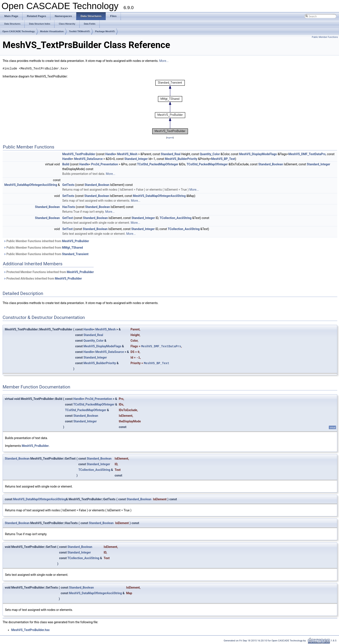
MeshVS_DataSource (88, 159)
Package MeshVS (105, 31)
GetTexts (68, 185)
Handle (110, 154)
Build (66, 164)
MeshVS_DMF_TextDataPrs (307, 154)
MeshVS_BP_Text (223, 159)
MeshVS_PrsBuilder (76, 241)
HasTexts (69, 207)
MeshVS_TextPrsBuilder (79, 154)
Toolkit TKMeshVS (79, 31)
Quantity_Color (210, 154)
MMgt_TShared (72, 248)
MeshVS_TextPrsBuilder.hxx (30, 630)
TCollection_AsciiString (176, 218)
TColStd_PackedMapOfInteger (158, 164)
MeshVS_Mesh (127, 154)
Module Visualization (52, 31)
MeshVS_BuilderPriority (181, 159)
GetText (68, 218)
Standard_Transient (75, 254)
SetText (67, 229)
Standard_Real (171, 154)
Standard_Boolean (271, 164)
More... (164, 61)
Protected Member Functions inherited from (49, 272)
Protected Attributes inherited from (43, 279)
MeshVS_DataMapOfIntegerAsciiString (31, 185)
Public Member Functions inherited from (46, 241)
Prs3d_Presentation (105, 164)
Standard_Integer (136, 159)
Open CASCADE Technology (19, 31)
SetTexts (68, 196)
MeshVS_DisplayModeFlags (258, 154)
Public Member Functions (325, 37)
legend (170, 138)
